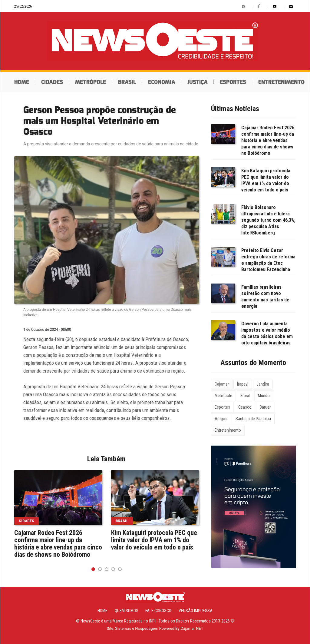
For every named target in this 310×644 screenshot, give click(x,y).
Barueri (266, 407)
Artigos (221, 419)
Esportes (233, 82)
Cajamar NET (192, 628)
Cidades (52, 82)
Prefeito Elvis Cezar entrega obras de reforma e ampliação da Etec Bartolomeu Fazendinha (268, 260)
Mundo (264, 396)
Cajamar (222, 384)
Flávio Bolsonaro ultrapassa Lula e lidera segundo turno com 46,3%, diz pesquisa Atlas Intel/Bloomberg (268, 220)
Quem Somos (127, 611)
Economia (162, 82)
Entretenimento (228, 430)
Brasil (127, 82)
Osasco (245, 407)
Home (22, 82)
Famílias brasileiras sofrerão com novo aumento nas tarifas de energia (265, 297)
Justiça (198, 82)
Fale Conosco (158, 611)
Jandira (263, 384)
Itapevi (243, 384)
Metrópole (91, 82)
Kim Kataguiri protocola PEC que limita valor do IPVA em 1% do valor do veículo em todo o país (154, 540)
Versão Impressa (196, 611)
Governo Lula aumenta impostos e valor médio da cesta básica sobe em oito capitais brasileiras (267, 333)
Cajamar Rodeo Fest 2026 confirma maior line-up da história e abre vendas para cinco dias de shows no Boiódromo (58, 544)
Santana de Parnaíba (253, 419)
